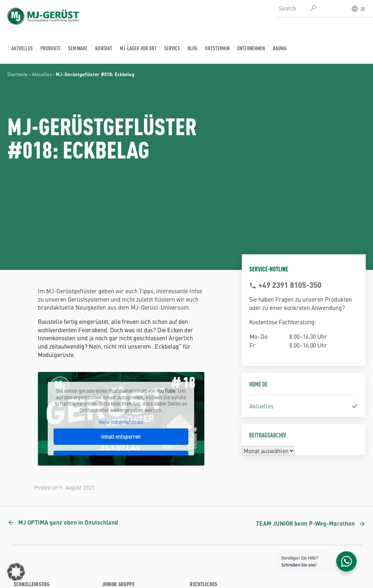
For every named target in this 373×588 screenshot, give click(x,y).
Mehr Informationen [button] (121, 422)
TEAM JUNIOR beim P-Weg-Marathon (305, 523)
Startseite (18, 74)
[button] (16, 572)
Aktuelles (42, 74)
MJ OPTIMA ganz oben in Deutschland (68, 522)
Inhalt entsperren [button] (121, 436)
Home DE (258, 384)
